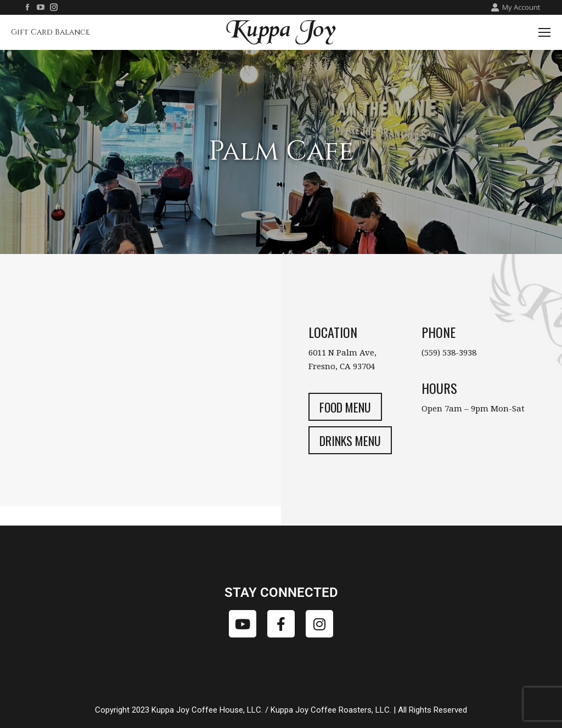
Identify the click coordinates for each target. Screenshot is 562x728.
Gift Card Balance (50, 32)
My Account (515, 7)
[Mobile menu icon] (544, 32)
